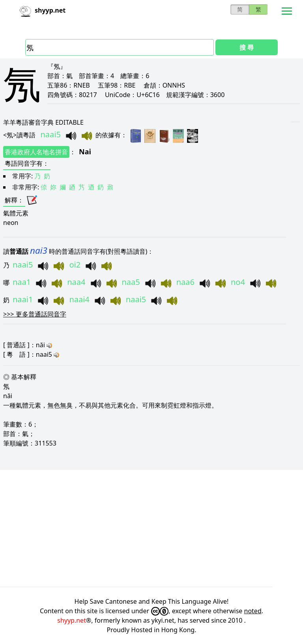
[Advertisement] (151, 528)
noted (253, 611)
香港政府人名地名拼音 (36, 152)
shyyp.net (72, 620)
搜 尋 (247, 47)
